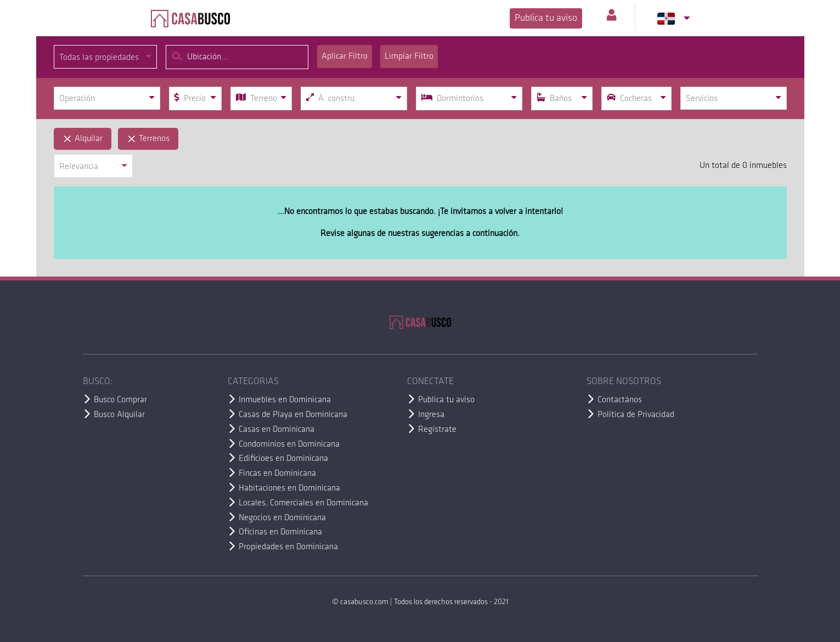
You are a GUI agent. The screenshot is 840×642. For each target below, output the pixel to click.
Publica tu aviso (546, 18)
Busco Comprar (120, 400)
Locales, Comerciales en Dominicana (303, 503)
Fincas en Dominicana (277, 474)
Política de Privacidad (636, 415)
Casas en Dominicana (277, 430)
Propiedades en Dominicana (288, 547)
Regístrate (437, 430)
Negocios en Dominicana (282, 518)
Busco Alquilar (119, 415)
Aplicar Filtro (345, 57)
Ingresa (431, 415)
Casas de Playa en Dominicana (293, 415)
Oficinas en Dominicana (280, 532)
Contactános (620, 400)
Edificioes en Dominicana (283, 459)
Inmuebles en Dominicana (285, 400)
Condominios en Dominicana (289, 444)
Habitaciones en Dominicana (289, 488)
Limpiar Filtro (409, 57)
